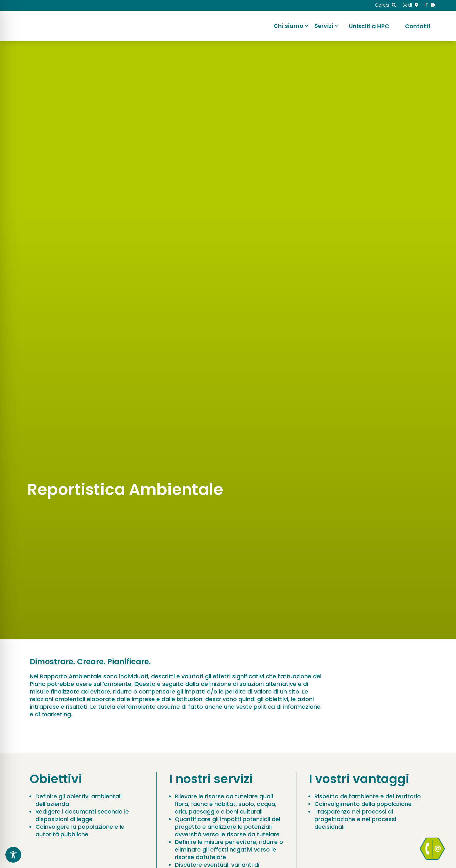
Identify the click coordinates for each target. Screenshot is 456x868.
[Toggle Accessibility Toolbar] (13, 855)
